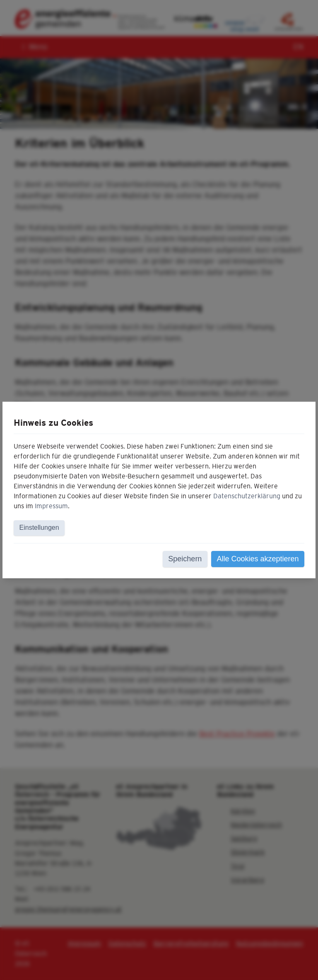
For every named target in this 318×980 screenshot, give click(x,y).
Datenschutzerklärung (247, 496)
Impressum (51, 506)
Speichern (185, 559)
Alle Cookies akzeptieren (258, 559)
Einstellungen (39, 528)
